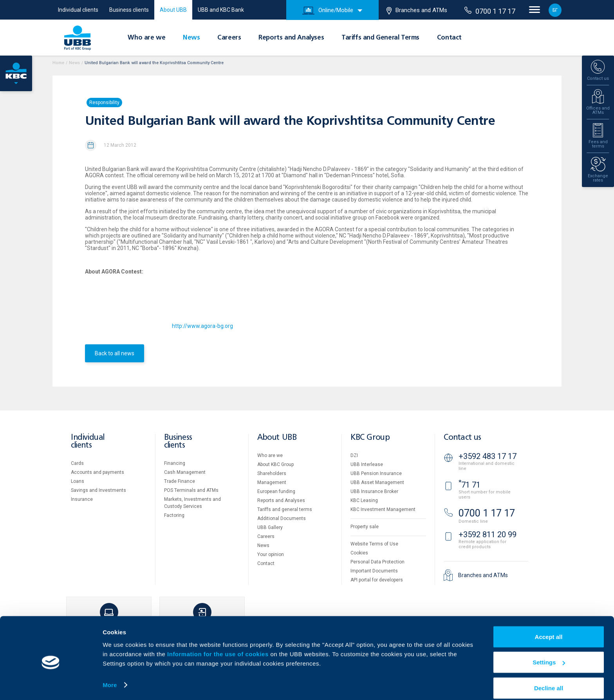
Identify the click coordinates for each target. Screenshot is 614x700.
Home (58, 63)
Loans (78, 481)
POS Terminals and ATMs (191, 490)
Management (272, 482)
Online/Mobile (328, 11)
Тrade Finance (180, 481)
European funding (276, 491)
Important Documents (374, 571)
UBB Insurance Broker (374, 491)
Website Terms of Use (374, 544)
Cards (77, 463)
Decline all (549, 679)
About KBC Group (275, 464)
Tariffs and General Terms (380, 38)
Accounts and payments (98, 472)
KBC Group (370, 438)
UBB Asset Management (377, 482)
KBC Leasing (364, 500)
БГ (555, 10)
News (191, 38)
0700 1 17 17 (490, 11)
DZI (354, 455)
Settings (549, 654)
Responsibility (104, 103)
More (110, 676)
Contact (449, 38)
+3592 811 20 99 (488, 534)
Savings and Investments (98, 490)
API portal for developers (377, 580)
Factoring (174, 515)
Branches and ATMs (417, 11)
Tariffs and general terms (285, 509)
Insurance (82, 499)
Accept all (549, 628)
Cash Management (185, 472)
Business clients (129, 10)
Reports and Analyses (291, 38)
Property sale (365, 527)
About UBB (173, 10)
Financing (175, 463)
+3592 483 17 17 (488, 456)
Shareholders (272, 473)
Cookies (359, 553)
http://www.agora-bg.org (202, 326)
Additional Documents (282, 518)
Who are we (146, 38)
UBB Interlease (367, 464)
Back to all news (115, 353)
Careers (229, 38)
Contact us (462, 438)
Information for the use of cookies (219, 645)
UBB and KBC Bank (221, 10)
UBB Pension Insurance (376, 473)
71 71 (470, 485)
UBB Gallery (270, 527)
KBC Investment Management (383, 509)
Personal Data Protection (377, 562)
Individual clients (78, 10)
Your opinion (271, 554)
